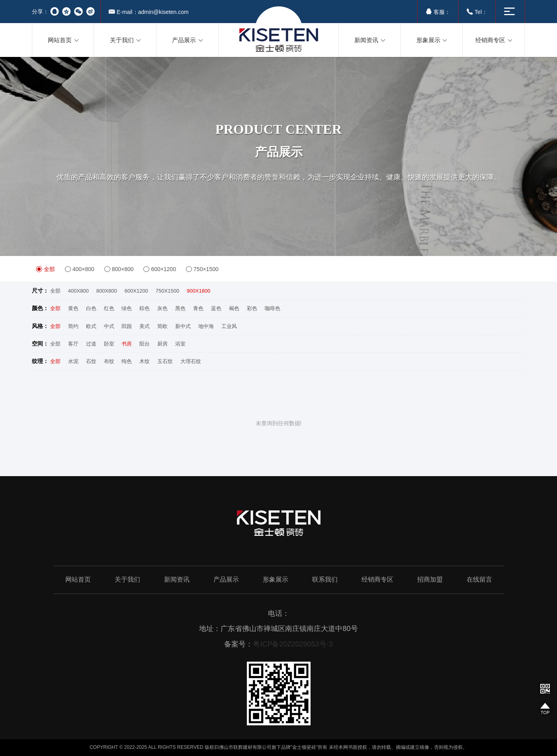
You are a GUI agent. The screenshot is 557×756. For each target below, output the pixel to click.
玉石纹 (165, 361)
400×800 (79, 269)
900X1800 (198, 291)
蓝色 (216, 308)
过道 (91, 344)
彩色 (252, 308)
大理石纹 (191, 361)
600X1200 (136, 291)
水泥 (73, 361)
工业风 (229, 326)
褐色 (234, 308)
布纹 (109, 361)
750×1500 (202, 269)
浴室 (180, 344)
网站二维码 (545, 688)
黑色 (180, 308)
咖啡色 (273, 308)
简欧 (162, 326)
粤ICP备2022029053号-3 (293, 644)
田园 (127, 326)
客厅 (73, 344)
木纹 (145, 361)
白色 (91, 308)
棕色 (145, 308)
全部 (45, 269)
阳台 (145, 344)
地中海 (206, 326)
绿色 (127, 308)
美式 (145, 326)
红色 (109, 308)
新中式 (183, 326)
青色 (198, 308)
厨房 (162, 344)
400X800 (78, 291)
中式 (109, 326)
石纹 (91, 361)
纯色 (127, 361)
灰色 (162, 308)
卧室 (109, 344)
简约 (73, 326)
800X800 (107, 291)
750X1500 (167, 291)
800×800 (119, 269)
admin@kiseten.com (163, 12)
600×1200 (159, 269)
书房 (127, 344)
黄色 (73, 308)
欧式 (91, 326)
